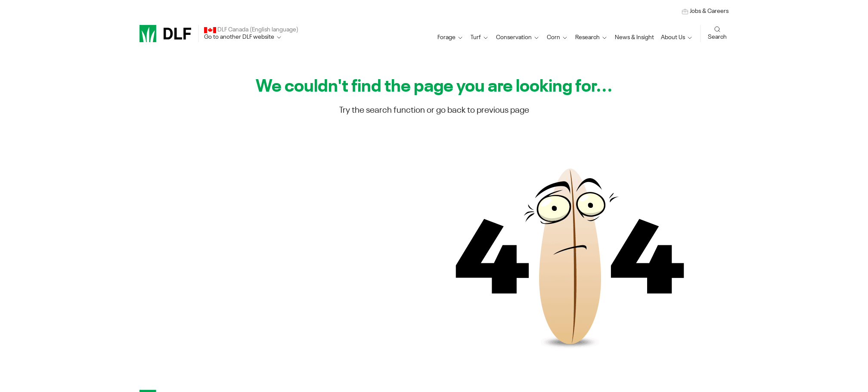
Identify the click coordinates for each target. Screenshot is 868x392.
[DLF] (165, 34)
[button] (451, 38)
